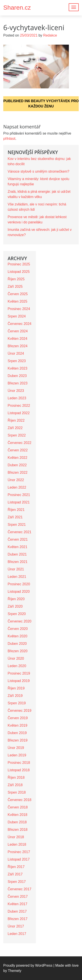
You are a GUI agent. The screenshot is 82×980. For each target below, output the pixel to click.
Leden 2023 (17, 398)
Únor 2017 (16, 926)
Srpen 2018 (17, 792)
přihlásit (9, 139)
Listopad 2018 (19, 770)
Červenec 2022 (20, 443)
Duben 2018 (17, 822)
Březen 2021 (18, 562)
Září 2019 (15, 696)
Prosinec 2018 (19, 763)
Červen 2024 (18, 331)
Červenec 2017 (20, 889)
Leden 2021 (17, 577)
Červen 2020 (18, 629)
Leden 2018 (17, 844)
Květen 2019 (17, 725)
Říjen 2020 (16, 599)
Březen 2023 (18, 383)
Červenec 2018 (20, 800)
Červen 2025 (18, 294)
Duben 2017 (17, 911)
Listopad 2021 (19, 502)
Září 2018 (15, 785)
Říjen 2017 (16, 867)
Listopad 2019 (19, 681)
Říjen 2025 (16, 279)
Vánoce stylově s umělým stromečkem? (38, 171)
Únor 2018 (16, 837)
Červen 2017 (18, 897)
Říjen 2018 (16, 778)
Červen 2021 (18, 539)
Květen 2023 (17, 368)
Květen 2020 (17, 636)
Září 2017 (15, 874)
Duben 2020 (17, 644)
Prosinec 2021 (19, 495)
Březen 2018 (18, 830)
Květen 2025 (17, 301)
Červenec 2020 (20, 621)
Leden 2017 (17, 934)
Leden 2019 (17, 755)
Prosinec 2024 (19, 309)
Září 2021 (15, 517)
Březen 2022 (18, 472)
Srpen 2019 (17, 703)
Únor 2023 (16, 391)
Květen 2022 (17, 458)
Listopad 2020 (19, 592)
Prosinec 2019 (19, 673)
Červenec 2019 (20, 711)
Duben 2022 (17, 465)
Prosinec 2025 (19, 264)
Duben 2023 (17, 376)
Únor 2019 (16, 748)
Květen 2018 (17, 815)
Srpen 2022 (17, 435)
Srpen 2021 (17, 525)
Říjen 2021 (16, 510)
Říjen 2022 (16, 420)
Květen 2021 (17, 547)
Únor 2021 (16, 569)
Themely (15, 971)
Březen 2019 (18, 740)
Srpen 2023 (17, 361)
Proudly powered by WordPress (28, 965)
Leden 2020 (17, 666)
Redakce (50, 35)
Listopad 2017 (19, 859)
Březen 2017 (18, 919)
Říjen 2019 (16, 688)
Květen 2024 (17, 339)
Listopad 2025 (19, 272)
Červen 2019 (18, 718)
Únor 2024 (16, 353)
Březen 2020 (18, 651)
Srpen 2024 (17, 316)
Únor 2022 (16, 480)
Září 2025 (15, 287)
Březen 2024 (18, 346)
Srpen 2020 (17, 614)
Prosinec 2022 (19, 406)
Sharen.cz (17, 8)
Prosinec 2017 (19, 852)
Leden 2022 (17, 487)
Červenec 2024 (20, 324)
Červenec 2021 (20, 532)
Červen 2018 (18, 807)
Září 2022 (15, 428)
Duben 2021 (17, 554)
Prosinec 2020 (19, 584)
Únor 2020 (16, 658)
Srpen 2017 (17, 882)
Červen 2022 (18, 450)
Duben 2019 (17, 733)
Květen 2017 (17, 904)
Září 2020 (15, 606)
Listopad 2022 (19, 413)
